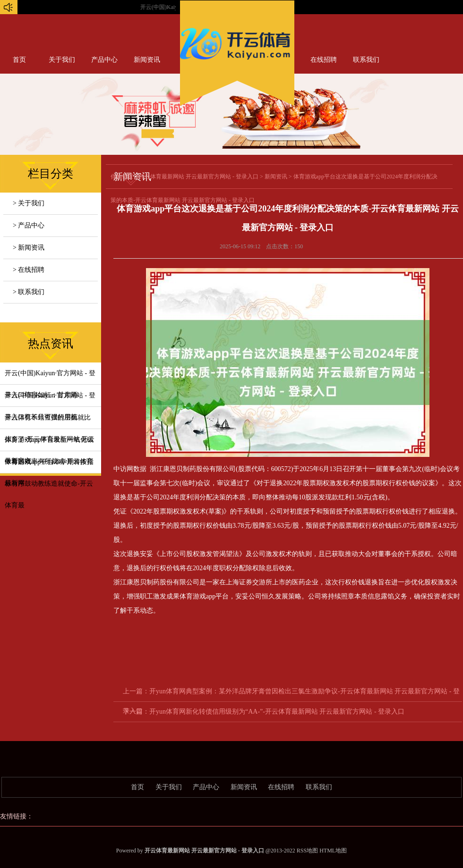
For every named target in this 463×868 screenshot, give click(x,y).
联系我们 (366, 60)
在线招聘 (324, 60)
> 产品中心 (29, 225)
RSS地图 (307, 851)
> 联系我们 (29, 292)
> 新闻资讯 (29, 248)
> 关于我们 (29, 203)
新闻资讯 (147, 60)
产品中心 (104, 60)
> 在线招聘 (29, 270)
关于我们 (62, 60)
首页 (19, 60)
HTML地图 (333, 851)
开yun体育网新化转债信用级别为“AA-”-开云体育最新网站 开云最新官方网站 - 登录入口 (277, 712)
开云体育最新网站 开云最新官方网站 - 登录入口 (199, 177)
